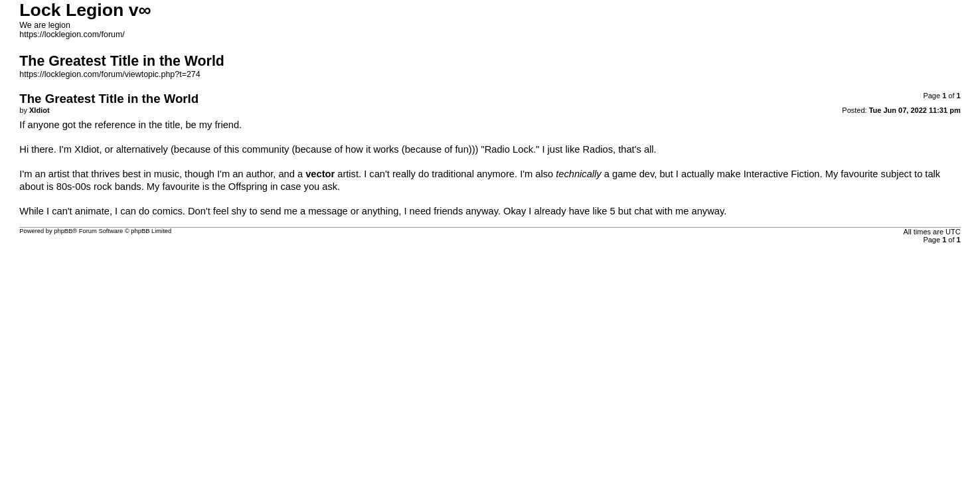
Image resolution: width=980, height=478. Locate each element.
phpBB (63, 231)
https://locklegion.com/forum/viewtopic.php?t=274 (110, 74)
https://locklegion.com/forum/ (72, 35)
